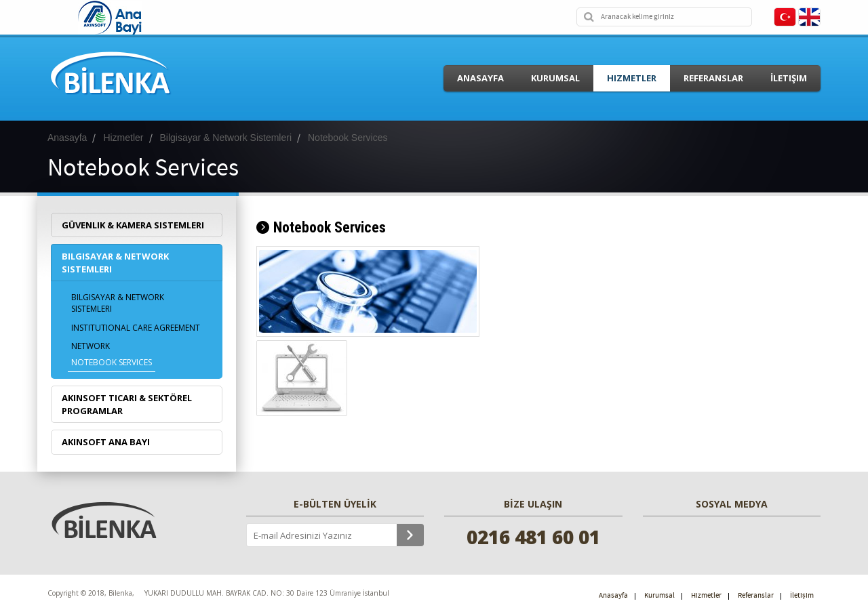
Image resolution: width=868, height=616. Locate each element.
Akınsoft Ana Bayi (106, 442)
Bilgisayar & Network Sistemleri (115, 263)
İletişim (789, 78)
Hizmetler (632, 78)
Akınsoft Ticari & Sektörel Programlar (127, 404)
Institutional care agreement (136, 328)
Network (91, 346)
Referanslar (713, 78)
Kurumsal (555, 78)
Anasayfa (480, 78)
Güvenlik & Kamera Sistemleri (133, 225)
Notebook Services (112, 362)
